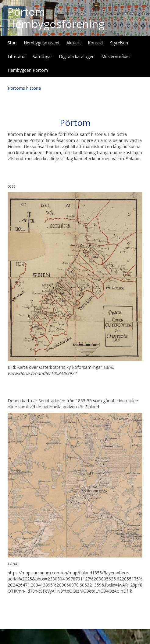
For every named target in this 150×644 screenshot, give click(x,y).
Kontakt (96, 43)
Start (12, 43)
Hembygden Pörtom (28, 70)
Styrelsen (119, 43)
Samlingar (42, 56)
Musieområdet (116, 56)
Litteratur (17, 56)
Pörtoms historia (24, 88)
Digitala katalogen (77, 56)
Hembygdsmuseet (42, 43)
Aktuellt (74, 43)
